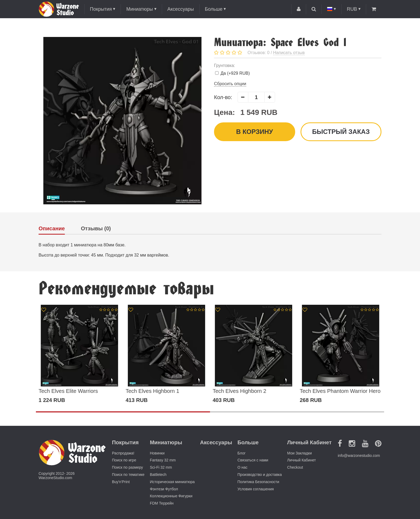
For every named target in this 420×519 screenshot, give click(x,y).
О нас (243, 467)
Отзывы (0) (96, 229)
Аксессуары (181, 9)
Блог (242, 453)
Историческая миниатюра (172, 482)
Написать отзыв (289, 53)
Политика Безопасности (258, 482)
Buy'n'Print (121, 482)
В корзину (254, 132)
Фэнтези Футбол (164, 489)
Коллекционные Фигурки (171, 496)
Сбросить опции (230, 84)
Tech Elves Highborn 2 (239, 391)
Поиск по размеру (127, 467)
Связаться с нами (253, 460)
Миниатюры (139, 9)
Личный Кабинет (301, 460)
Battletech (158, 475)
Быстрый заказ (341, 132)
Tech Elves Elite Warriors (68, 391)
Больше (214, 9)
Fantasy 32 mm (163, 460)
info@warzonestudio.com (359, 456)
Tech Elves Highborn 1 (152, 391)
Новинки (157, 453)
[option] (79, 354)
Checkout (295, 467)
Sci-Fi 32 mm (161, 467)
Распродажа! (123, 453)
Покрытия (101, 9)
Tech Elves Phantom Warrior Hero (340, 391)
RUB (352, 9)
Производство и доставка (260, 475)
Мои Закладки (299, 453)
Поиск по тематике (128, 475)
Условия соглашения (256, 489)
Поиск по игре (124, 460)
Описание (52, 229)
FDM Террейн (162, 503)
